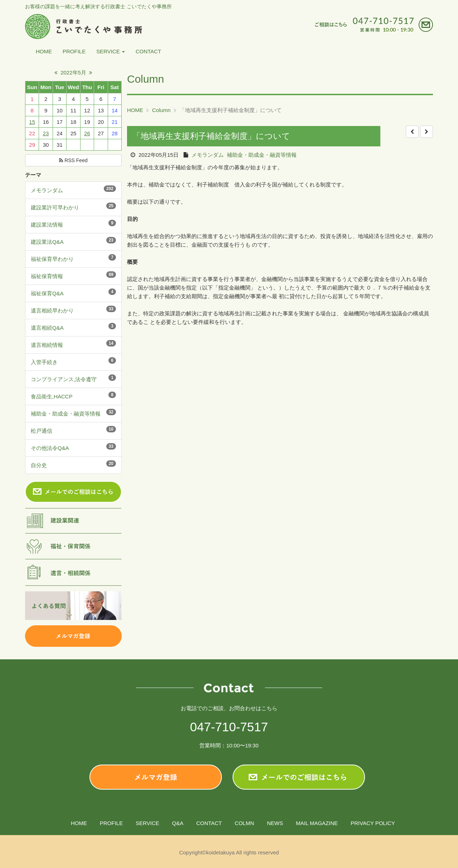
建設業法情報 (47, 225)
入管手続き (44, 362)
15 (32, 122)
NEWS (275, 823)
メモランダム (47, 190)
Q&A (178, 823)
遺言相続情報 (47, 345)
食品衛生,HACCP (52, 396)
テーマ (33, 175)
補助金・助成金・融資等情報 (66, 414)
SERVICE (111, 51)
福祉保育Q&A (47, 293)
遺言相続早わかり (52, 311)
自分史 (39, 465)
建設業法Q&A (47, 242)
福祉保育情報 (47, 276)
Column (161, 110)
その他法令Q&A (50, 448)
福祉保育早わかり (52, 259)
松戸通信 (42, 431)
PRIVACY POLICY (373, 823)
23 (46, 133)
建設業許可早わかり (55, 207)
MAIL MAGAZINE (317, 823)
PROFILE (74, 51)
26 (87, 133)
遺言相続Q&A (47, 328)
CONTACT (148, 51)
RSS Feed (73, 160)
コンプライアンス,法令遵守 (64, 379)
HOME (44, 51)
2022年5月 (73, 72)
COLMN (244, 823)
